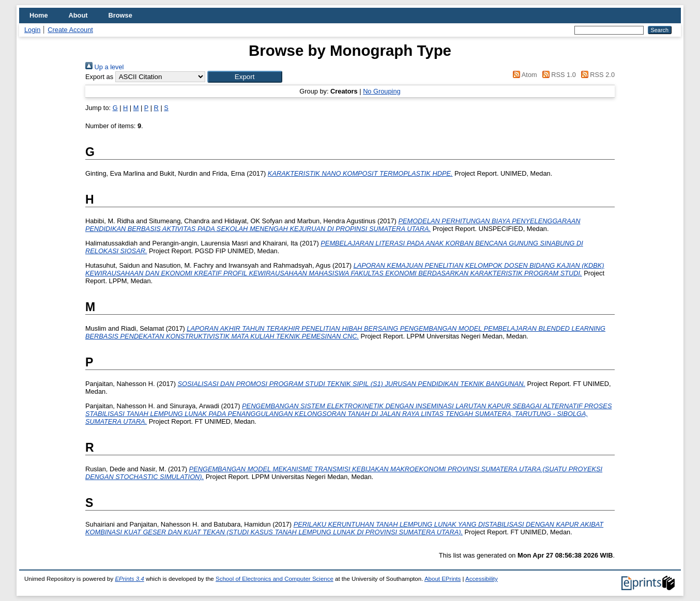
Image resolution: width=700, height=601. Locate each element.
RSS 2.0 (596, 75)
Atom (523, 75)
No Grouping (382, 91)
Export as (99, 77)
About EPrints (443, 579)
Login (32, 30)
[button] (245, 77)
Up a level (104, 67)
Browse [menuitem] (120, 15)
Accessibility (482, 579)
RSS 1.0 (557, 75)
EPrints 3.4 (129, 579)
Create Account (70, 30)
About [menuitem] (78, 15)
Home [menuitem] (39, 15)
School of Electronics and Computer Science (275, 579)
